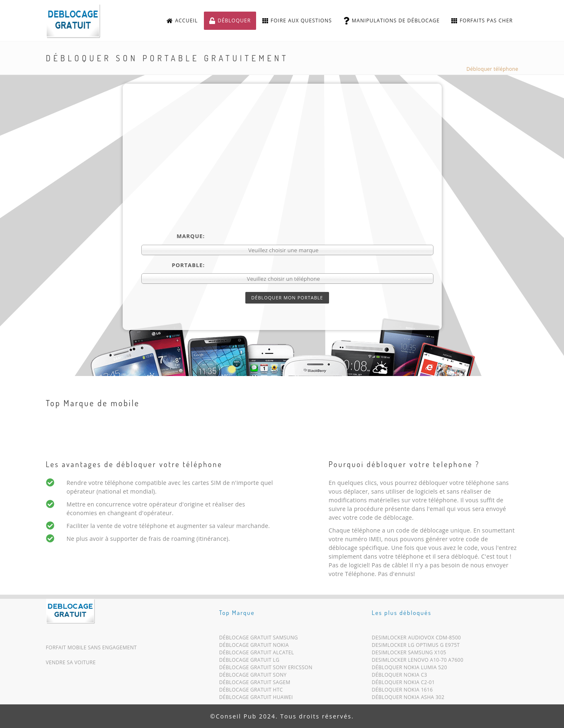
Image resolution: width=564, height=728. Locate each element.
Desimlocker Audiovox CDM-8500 (416, 639)
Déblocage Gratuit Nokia (254, 647)
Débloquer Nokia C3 (399, 676)
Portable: (189, 265)
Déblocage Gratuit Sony (253, 676)
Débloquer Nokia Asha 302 (408, 699)
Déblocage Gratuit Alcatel (257, 654)
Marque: (191, 236)
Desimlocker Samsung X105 (409, 654)
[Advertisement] (287, 170)
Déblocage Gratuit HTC (251, 691)
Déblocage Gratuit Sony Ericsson (266, 669)
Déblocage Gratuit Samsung (259, 639)
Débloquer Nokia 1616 (402, 691)
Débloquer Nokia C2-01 (403, 684)
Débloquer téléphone (493, 69)
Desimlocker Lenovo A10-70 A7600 (418, 662)
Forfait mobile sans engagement (92, 647)
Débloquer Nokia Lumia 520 (409, 669)
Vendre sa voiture (71, 662)
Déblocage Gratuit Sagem (255, 684)
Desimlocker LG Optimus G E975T (416, 647)
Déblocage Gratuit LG (249, 662)
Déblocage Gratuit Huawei (256, 699)
